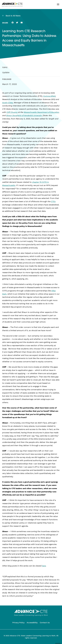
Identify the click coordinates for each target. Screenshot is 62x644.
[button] (58, 4)
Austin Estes (8, 103)
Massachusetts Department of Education (41, 112)
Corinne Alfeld (49, 96)
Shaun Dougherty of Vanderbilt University (24, 115)
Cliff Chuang (12, 112)
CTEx (53, 201)
